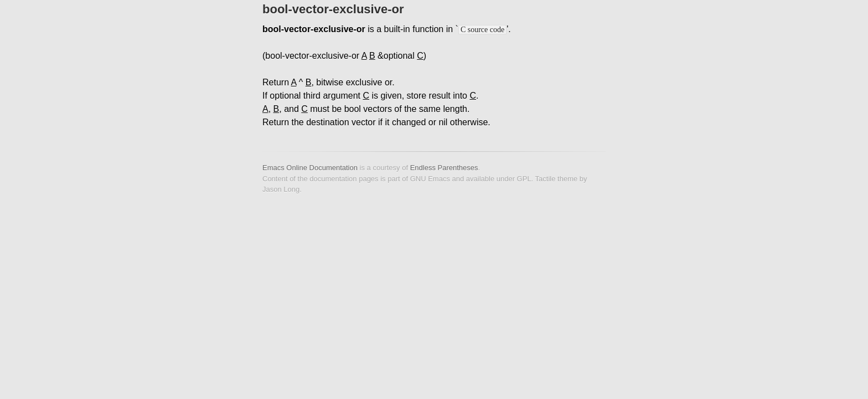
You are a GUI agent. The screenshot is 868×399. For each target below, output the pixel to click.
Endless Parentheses (444, 168)
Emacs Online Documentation (310, 168)
